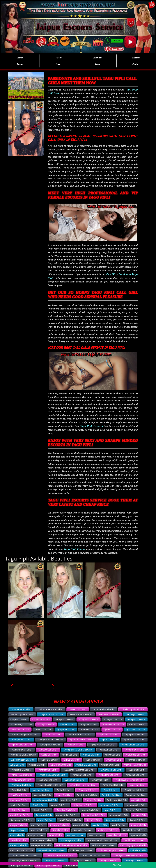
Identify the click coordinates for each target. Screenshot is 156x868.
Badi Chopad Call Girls (22, 714)
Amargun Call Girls (110, 765)
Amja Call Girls (19, 790)
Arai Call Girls (112, 810)
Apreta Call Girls (90, 810)
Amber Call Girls (100, 780)
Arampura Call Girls (135, 810)
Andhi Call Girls (138, 800)
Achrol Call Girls (67, 725)
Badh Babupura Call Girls (104, 845)
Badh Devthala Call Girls (22, 850)
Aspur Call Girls (18, 830)
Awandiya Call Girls (117, 835)
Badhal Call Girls (138, 850)
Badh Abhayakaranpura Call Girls (71, 845)
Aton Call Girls (17, 835)
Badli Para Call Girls (55, 861)
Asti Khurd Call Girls (108, 830)
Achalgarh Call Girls (113, 720)
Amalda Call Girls (37, 765)
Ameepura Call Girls (21, 785)
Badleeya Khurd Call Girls (25, 861)
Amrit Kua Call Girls (111, 795)
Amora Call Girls (64, 795)
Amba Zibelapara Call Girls (52, 775)
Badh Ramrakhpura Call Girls (112, 850)
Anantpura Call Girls (71, 800)
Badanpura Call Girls (41, 845)
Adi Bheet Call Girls (20, 730)
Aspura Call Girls (39, 830)
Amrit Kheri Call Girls (87, 795)
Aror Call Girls (93, 820)
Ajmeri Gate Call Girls (22, 745)
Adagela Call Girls (88, 725)
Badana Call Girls (19, 845)
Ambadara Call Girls (109, 775)
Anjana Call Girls (59, 805)
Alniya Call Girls (72, 760)
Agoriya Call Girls (112, 730)
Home (20, 58)
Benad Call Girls (78, 709)
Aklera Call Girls (49, 755)
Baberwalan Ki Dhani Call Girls (103, 840)
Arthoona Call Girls (115, 820)
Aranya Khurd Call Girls (94, 815)
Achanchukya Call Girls (21, 725)
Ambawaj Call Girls (48, 780)
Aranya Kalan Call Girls (67, 815)
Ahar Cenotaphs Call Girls (25, 735)
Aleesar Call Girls (49, 760)
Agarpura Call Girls (66, 730)
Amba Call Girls (137, 770)
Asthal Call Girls (60, 830)
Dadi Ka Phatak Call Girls (50, 709)
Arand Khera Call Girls (21, 815)
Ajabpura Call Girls (135, 735)
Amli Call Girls (110, 790)
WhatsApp (117, 865)
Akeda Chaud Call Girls (133, 745)
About (59, 58)
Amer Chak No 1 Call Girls (51, 785)
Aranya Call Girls (44, 815)
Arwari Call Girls (137, 820)
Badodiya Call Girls (135, 861)
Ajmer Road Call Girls (134, 740)
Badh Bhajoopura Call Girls (133, 845)
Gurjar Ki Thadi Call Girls (52, 714)
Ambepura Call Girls (75, 780)
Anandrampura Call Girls (45, 800)
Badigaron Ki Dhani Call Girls (129, 855)
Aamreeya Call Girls (135, 714)
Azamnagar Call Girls (71, 840)
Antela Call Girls (42, 810)
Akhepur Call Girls (109, 750)
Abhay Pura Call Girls (89, 720)
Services (136, 58)
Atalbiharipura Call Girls (134, 830)
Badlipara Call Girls (83, 861)
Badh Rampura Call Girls (82, 850)
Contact (136, 64)
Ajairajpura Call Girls (21, 740)
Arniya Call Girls (46, 820)
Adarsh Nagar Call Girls (113, 725)
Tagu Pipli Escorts (92, 426)
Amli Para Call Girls (20, 795)
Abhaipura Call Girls (64, 720)
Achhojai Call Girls (46, 725)
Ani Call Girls (39, 805)
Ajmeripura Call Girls (50, 745)
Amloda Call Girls (43, 795)
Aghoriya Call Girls (89, 730)
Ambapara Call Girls (22, 780)
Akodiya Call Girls (91, 755)
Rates (97, 64)
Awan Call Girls (96, 835)
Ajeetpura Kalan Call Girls (50, 740)
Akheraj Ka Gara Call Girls (23, 755)
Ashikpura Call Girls (59, 825)
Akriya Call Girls (113, 755)
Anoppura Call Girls (136, 805)
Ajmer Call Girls (109, 740)
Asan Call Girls (38, 825)
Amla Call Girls (64, 790)
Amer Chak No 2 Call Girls (83, 785)
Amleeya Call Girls (87, 790)
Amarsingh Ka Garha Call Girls (79, 770)
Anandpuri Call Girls (20, 800)
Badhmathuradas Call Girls (60, 855)
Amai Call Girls (17, 765)
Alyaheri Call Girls (136, 760)
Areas (59, 64)
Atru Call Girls (55, 835)
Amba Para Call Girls (22, 775)
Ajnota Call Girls (75, 745)
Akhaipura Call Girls (21, 750)
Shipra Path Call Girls (104, 709)
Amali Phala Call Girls (60, 765)
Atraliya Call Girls (36, 835)
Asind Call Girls (100, 825)
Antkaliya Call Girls (66, 810)
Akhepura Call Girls (135, 750)
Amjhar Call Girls (41, 790)
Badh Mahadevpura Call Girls (52, 850)
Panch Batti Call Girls (109, 714)
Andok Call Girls (19, 805)
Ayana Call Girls (138, 835)
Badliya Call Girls (109, 861)
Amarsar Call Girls (47, 770)
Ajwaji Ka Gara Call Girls (102, 745)
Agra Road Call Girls (136, 730)
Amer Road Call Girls (113, 785)
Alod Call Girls (93, 760)
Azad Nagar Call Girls (43, 840)
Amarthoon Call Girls (111, 770)
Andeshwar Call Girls (117, 800)
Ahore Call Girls (53, 735)
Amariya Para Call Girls (135, 765)
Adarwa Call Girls (137, 725)
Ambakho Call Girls (135, 775)
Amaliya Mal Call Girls (86, 765)
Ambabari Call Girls (82, 775)
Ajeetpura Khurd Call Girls (82, 740)
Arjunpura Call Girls (119, 815)
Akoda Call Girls (69, 755)
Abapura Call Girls (19, 720)
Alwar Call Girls (114, 760)
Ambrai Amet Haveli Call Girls (130, 780)
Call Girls (97, 58)
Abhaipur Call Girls (41, 720)
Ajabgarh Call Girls (109, 735)
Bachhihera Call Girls (135, 840)
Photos (20, 64)
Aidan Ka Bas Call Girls (80, 735)
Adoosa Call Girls (43, 730)
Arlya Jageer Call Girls (22, 820)
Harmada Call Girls (21, 709)
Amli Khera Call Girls (134, 790)
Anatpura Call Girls (94, 800)
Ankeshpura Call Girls (84, 805)
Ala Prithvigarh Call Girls (23, 760)
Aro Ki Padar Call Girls (70, 820)
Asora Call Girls (138, 825)
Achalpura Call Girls (136, 720)
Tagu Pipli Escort (74, 549)
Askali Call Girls (119, 825)
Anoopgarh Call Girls (110, 805)
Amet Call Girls (137, 785)
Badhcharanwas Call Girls (25, 855)
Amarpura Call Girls (21, 770)
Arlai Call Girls (139, 815)
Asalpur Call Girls (18, 825)
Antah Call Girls (19, 810)
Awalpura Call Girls (75, 835)
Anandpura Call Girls (136, 795)
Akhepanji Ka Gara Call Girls (78, 750)
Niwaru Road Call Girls (81, 714)
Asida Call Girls (81, 825)
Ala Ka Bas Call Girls (135, 755)
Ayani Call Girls (19, 840)
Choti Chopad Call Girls (133, 709)
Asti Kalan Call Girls (83, 830)
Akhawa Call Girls (48, 750)
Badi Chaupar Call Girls (94, 855)
